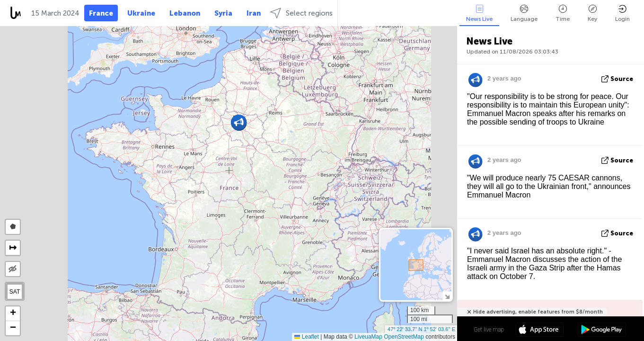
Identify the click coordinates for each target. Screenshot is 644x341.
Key (592, 13)
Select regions (301, 13)
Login (622, 13)
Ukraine (141, 13)
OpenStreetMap (404, 337)
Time (563, 13)
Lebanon (185, 13)
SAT (15, 292)
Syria (223, 13)
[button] (239, 122)
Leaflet (306, 337)
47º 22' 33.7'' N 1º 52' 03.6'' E (421, 329)
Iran (254, 13)
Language (524, 13)
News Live (479, 13)
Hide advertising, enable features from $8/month (538, 312)
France (101, 13)
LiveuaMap (368, 337)
